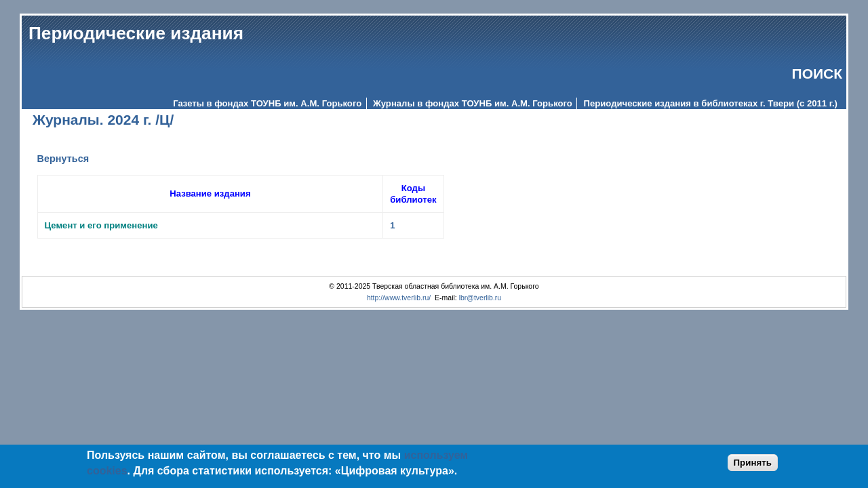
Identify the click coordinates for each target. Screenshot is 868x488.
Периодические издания (136, 33)
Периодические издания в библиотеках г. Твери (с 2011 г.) (711, 103)
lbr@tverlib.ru (480, 298)
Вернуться (63, 159)
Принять (753, 463)
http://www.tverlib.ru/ (399, 298)
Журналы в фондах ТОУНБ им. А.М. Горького (473, 103)
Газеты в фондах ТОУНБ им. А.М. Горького (267, 103)
